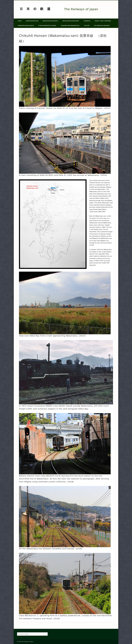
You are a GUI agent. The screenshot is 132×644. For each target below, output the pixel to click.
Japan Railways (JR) (32, 21)
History (87, 26)
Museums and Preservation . (70, 26)
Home (20, 21)
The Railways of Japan (81, 9)
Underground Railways (26, 26)
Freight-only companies (103, 21)
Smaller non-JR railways (71, 21)
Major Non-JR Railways (50, 21)
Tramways (87, 21)
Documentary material (102, 26)
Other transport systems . (47, 26)
